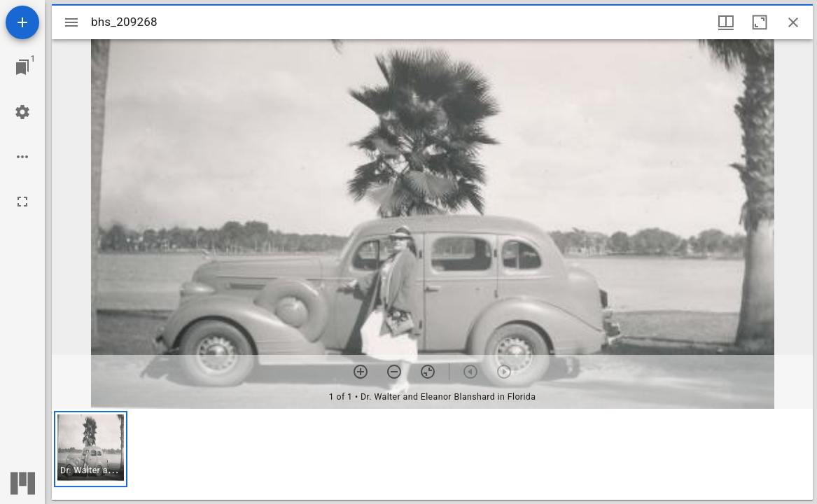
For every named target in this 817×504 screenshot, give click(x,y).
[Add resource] (22, 22)
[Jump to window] (22, 67)
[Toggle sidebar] (71, 22)
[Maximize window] (760, 22)
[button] (91, 449)
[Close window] (793, 22)
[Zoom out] (394, 372)
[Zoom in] (361, 372)
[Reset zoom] (428, 372)
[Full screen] (22, 202)
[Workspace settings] (22, 112)
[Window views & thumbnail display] (726, 22)
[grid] (432, 454)
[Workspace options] (22, 157)
